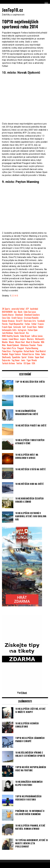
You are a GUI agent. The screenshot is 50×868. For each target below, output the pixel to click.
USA (33, 363)
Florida (5, 324)
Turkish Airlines (8, 363)
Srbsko (31, 357)
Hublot (41, 327)
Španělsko (16, 357)
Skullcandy (6, 357)
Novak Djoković (13, 345)
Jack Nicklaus (8, 333)
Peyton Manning (32, 348)
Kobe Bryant (25, 336)
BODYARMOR (7, 312)
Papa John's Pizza (9, 348)
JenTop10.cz (13, 10)
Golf (24, 327)
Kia (27, 333)
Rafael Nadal (29, 351)
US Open (27, 363)
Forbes (27, 324)
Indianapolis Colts (9, 330)
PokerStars (7, 351)
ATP (27, 309)
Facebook (41, 321)
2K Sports (6, 309)
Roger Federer (15, 354)
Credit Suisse (17, 318)
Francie (41, 324)
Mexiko (5, 342)
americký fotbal (18, 309)
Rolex (38, 354)
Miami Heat (20, 342)
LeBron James (37, 336)
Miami (11, 342)
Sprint (24, 357)
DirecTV (19, 321)
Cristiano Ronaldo (31, 318)
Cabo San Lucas (30, 312)
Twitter (19, 363)
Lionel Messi (14, 339)
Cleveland (19, 315)
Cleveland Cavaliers (32, 315)
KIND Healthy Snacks (11, 336)
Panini (40, 345)
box (15, 312)
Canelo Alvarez (8, 315)
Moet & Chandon (33, 342)
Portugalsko (17, 351)
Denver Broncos (8, 321)
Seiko (43, 354)
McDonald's (40, 339)
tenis (23, 360)
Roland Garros (28, 354)
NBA (43, 342)
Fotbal (34, 324)
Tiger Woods (32, 360)
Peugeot (21, 348)
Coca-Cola (6, 318)
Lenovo (5, 339)
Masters (30, 339)
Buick (20, 312)
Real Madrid (41, 351)
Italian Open (33, 330)
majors (23, 339)
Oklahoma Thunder (28, 345)
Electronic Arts (30, 321)
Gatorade (17, 327)
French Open (7, 327)
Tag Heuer (16, 360)
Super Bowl (39, 357)
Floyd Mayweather (16, 324)
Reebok (5, 354)
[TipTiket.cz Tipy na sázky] (22, 693)
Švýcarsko (6, 360)
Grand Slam (32, 327)
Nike (4, 345)
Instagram (22, 330)
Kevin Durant (20, 333)
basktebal (34, 309)
